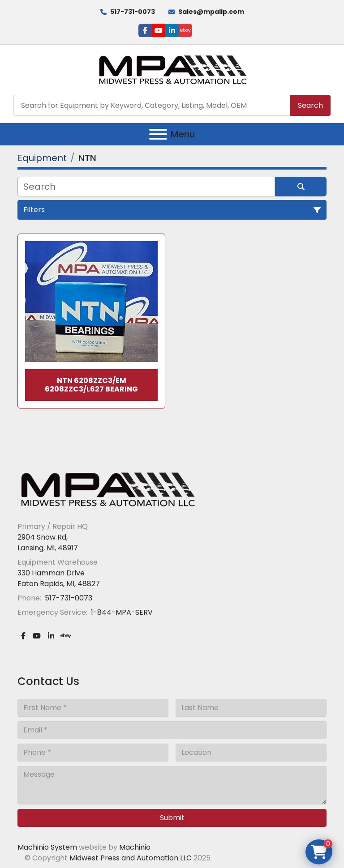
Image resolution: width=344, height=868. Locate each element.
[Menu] (158, 134)
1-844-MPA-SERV (121, 612)
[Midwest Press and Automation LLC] (107, 489)
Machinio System (47, 847)
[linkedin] (172, 30)
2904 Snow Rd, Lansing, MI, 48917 (48, 542)
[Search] (152, 105)
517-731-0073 (133, 12)
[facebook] (145, 30)
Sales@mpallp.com (211, 12)
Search (310, 105)
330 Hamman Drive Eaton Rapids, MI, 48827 (59, 578)
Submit (172, 818)
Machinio (135, 847)
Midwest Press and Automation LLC (131, 858)
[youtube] (159, 30)
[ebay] (185, 30)
